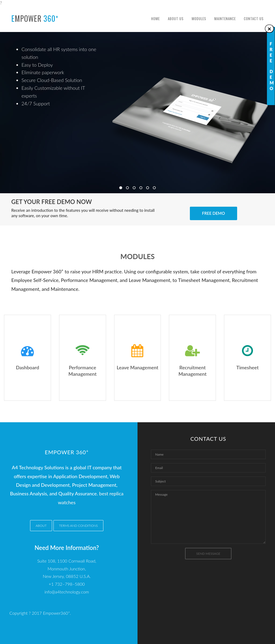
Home (155, 19)
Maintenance (225, 19)
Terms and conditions (79, 526)
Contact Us (254, 19)
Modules (199, 19)
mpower (35, 18)
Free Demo (213, 213)
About (41, 526)
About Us (176, 19)
